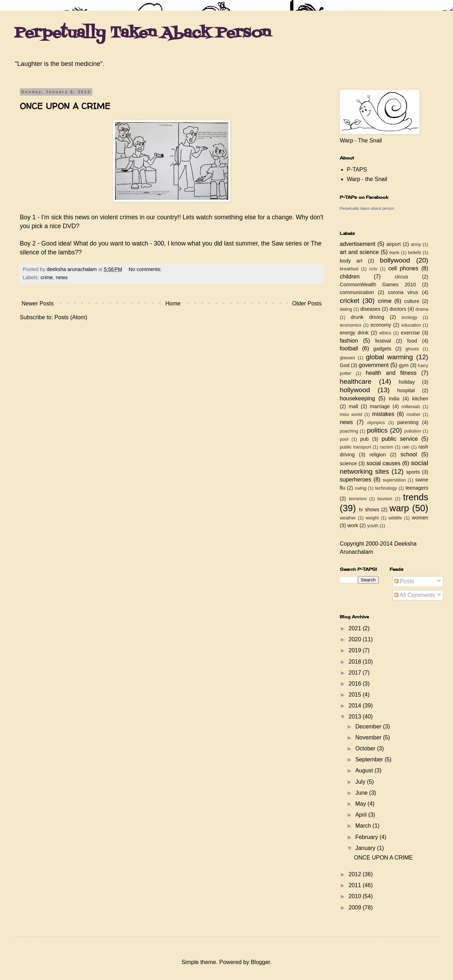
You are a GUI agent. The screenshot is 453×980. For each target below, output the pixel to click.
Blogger (260, 962)
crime (47, 277)
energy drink (354, 333)
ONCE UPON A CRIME (65, 106)
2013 (356, 717)
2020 (356, 639)
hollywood (355, 390)
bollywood (395, 260)
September (370, 759)
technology (386, 488)
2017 (356, 673)
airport (394, 244)
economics (351, 325)
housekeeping (357, 398)
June (362, 793)
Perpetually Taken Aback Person (142, 33)
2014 (356, 706)
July (361, 782)
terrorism (357, 499)
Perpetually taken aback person (367, 208)
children (350, 277)
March (364, 826)
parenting (408, 422)
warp (399, 508)
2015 (356, 695)
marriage (380, 406)
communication (357, 292)
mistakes (383, 414)
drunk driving (367, 317)
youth (373, 526)
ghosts (412, 349)
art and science (359, 252)
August (365, 770)
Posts (404, 581)
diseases (370, 309)
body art (351, 261)
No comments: (146, 269)
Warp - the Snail (367, 179)
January (366, 848)
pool (344, 439)
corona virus (403, 292)
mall (353, 406)
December (369, 726)
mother (413, 414)
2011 (356, 885)
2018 (356, 662)
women (420, 518)
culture (412, 301)
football (349, 348)
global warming (389, 357)
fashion (349, 341)
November (369, 737)
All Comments (415, 595)
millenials (411, 407)
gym (404, 365)
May (362, 804)
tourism (385, 499)
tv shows (369, 509)
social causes (383, 463)
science (348, 463)
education (411, 325)
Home (173, 303)
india (394, 399)
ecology (409, 317)
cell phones (403, 268)
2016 (356, 684)
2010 (356, 896)
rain (406, 447)
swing (360, 488)
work (353, 525)
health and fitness (391, 373)
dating (346, 309)
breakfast (349, 269)
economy (381, 325)
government (374, 365)
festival (383, 341)
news (62, 277)
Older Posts (307, 303)
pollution (413, 431)
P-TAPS (357, 170)
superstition (394, 480)
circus (401, 277)
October (366, 748)
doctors (398, 309)
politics (377, 430)
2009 (356, 908)
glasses (347, 358)
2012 (356, 874)
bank (395, 252)
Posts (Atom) (71, 317)
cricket (349, 301)
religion (378, 455)
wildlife (395, 518)
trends (416, 497)
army (416, 244)
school (409, 454)
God (345, 365)
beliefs (415, 252)
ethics (385, 333)
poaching (349, 431)
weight (372, 518)
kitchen (420, 399)
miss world (351, 414)
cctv (373, 269)
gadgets (382, 349)
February (367, 837)
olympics (376, 423)
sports (413, 472)
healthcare (356, 381)
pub (365, 439)
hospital (406, 390)
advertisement (358, 244)
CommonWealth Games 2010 (378, 285)
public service (400, 439)
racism (386, 447)
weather (348, 518)
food (412, 341)
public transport (355, 447)
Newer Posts (38, 303)
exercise (411, 333)
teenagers (417, 488)
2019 (356, 650)
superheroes (355, 480)
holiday (407, 382)
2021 (356, 628)
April (362, 815)
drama (422, 309)
